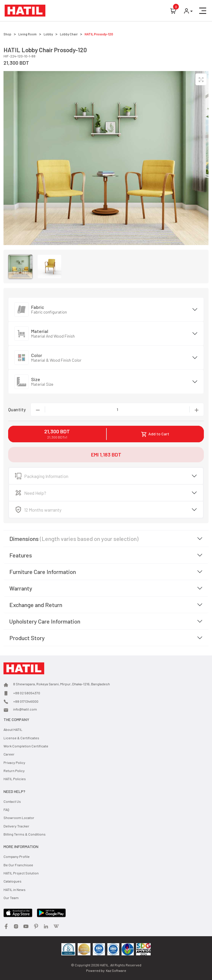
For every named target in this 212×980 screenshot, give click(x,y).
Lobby (48, 34)
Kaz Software (116, 970)
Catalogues (13, 881)
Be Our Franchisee (18, 865)
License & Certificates (21, 738)
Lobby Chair (69, 34)
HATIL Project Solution (21, 873)
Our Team (11, 898)
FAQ (6, 809)
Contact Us (12, 801)
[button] (203, 11)
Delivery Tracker (16, 826)
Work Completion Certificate (26, 746)
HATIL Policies (15, 779)
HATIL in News (15, 890)
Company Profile (17, 856)
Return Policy (14, 771)
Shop (7, 34)
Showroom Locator (19, 818)
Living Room (27, 34)
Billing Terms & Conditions (25, 834)
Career (9, 754)
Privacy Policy (14, 762)
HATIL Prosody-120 (99, 34)
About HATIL (13, 729)
